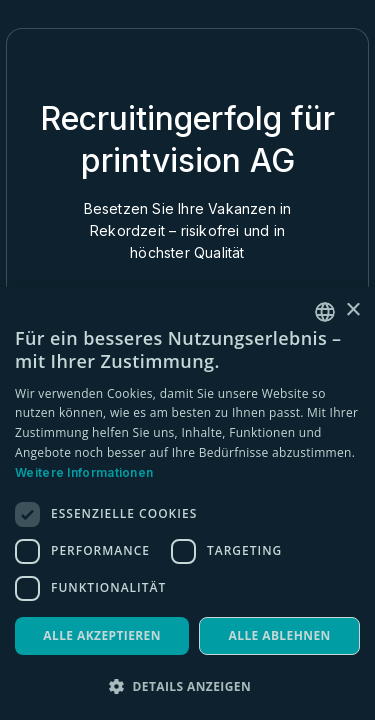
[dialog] (187, 503)
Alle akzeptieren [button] (102, 635)
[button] (187, 686)
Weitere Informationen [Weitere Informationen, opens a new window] (84, 472)
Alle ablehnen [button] (280, 635)
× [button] (352, 310)
